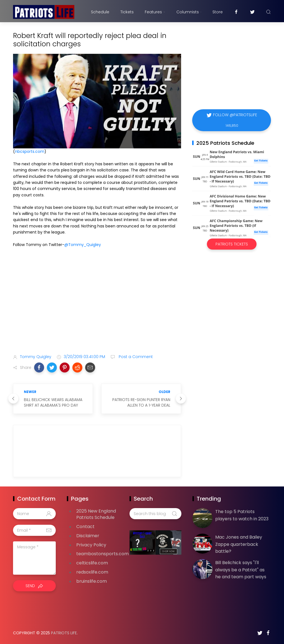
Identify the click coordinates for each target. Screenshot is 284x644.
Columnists (189, 12)
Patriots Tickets (232, 244)
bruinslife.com (92, 581)
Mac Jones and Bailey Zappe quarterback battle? (239, 544)
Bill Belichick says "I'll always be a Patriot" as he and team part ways (241, 570)
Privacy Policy (91, 545)
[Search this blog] (155, 514)
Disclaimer (88, 536)
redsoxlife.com (92, 572)
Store (218, 12)
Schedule (100, 12)
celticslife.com (92, 563)
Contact (85, 527)
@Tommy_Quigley (83, 245)
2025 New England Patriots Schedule (96, 514)
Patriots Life (64, 633)
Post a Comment (135, 357)
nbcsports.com (30, 151)
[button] (39, 367)
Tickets (127, 12)
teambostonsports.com (102, 554)
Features (155, 12)
